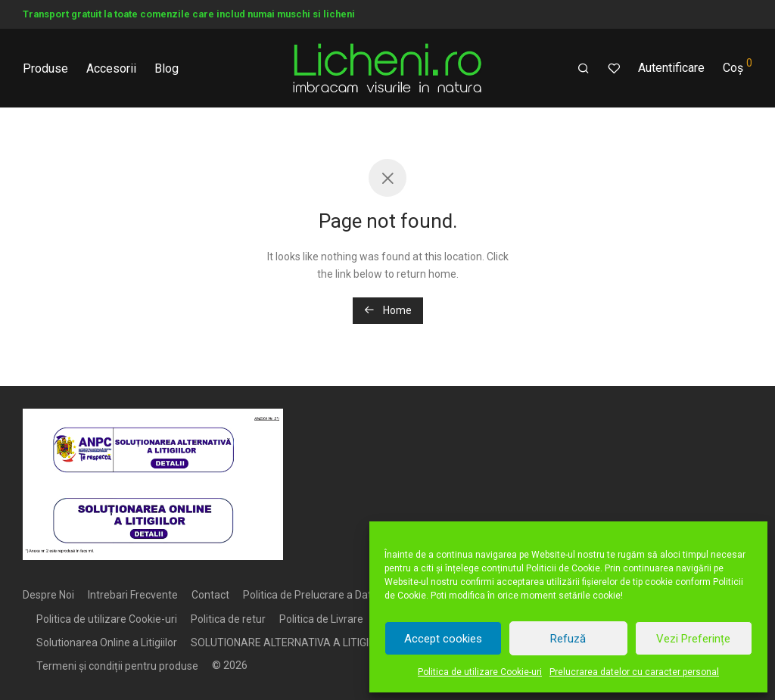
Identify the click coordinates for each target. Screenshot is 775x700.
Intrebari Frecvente (133, 595)
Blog (167, 68)
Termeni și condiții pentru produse (117, 666)
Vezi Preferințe (693, 639)
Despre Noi (48, 595)
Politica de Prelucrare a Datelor (316, 595)
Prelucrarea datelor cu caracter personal (634, 672)
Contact (210, 595)
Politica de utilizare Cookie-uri (480, 672)
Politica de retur (228, 619)
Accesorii (111, 68)
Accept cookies (443, 639)
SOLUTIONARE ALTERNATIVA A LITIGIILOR (291, 642)
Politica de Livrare (321, 619)
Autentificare (671, 68)
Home (388, 310)
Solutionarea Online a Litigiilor (107, 642)
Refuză (568, 639)
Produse (45, 68)
